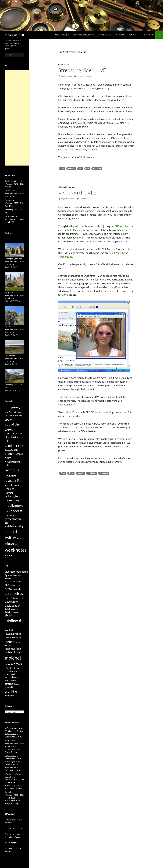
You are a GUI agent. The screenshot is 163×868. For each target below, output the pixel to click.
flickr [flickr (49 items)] (8, 458)
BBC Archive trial (124, 226)
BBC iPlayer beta (76, 230)
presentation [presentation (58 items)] (13, 519)
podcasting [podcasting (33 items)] (10, 515)
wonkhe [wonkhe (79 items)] (11, 691)
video (66, 65)
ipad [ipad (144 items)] (17, 470)
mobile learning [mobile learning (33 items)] (13, 649)
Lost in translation (105, 35)
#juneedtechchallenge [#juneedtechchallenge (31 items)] (16, 572)
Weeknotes (120, 35)
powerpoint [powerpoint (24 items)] (10, 674)
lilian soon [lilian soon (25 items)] (16, 638)
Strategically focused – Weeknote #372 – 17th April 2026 (14, 184)
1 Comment (84, 199)
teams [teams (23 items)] (17, 684)
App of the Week (147, 35)
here (93, 157)
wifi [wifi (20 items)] (11, 687)
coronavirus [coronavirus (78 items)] (14, 593)
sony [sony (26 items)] (7, 532)
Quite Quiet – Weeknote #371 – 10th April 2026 (14, 193)
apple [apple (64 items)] (8, 419)
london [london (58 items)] (10, 642)
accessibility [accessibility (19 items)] (13, 576)
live (62, 168)
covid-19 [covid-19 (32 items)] (9, 598)
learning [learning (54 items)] (10, 489)
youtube (71, 187)
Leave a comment (84, 76)
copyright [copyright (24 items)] (17, 589)
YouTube (120, 253)
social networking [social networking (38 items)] (14, 526)
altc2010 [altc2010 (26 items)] (19, 416)
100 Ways (133, 35)
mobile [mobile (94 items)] (10, 505)
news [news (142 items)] (19, 505)
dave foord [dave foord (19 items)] (18, 598)
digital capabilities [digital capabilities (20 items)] (12, 609)
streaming (97, 168)
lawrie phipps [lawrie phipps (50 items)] (13, 634)
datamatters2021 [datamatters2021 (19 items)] (11, 450)
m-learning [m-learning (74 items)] (12, 500)
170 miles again (11, 843)
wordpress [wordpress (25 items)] (10, 695)
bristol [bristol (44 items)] (9, 589)
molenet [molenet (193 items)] (13, 658)
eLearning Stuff (14, 35)
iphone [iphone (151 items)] (10, 475)
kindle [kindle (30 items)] (16, 485)
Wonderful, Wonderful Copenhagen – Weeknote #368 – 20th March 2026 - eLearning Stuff (14, 780)
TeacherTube (65, 257)
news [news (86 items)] (18, 664)
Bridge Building (11, 752)
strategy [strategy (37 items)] (9, 684)
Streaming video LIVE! (83, 70)
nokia (61, 65)
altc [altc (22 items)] (19, 576)
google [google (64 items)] (9, 470)
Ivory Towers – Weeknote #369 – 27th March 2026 (14, 219)
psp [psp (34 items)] (7, 523)
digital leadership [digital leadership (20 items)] (11, 612)
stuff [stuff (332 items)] (14, 531)
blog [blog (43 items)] (7, 437)
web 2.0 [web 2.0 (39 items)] (14, 544)
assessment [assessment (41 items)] (11, 433)
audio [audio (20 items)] (20, 434)
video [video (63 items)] (20, 538)
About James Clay (62, 35)
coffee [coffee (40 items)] (8, 441)
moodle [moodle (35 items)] (9, 664)
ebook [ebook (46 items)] (9, 615)
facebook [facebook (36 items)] (19, 454)
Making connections (13, 788)
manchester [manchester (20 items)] (19, 642)
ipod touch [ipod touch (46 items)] (11, 481)
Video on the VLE (77, 192)
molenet (71, 168)
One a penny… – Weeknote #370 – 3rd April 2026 (14, 203)
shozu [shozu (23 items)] (18, 677)
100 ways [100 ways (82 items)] (11, 408)
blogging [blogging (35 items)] (14, 437)
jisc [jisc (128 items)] (19, 481)
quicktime (92, 473)
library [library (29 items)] (8, 638)
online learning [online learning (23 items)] (11, 671)
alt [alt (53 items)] (20, 408)
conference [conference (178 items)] (15, 445)
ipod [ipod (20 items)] (6, 630)
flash (63, 473)
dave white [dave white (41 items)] (11, 602)
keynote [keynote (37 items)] (9, 485)
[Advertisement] (18, 118)
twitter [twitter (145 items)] (11, 538)
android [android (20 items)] (8, 578)
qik (88, 168)
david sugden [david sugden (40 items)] (13, 606)
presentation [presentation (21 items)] (10, 677)
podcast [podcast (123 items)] (16, 511)
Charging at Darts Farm (14, 828)
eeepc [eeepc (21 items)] (15, 616)
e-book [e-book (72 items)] (10, 454)
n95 (81, 168)
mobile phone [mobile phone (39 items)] (12, 652)
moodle (81, 473)
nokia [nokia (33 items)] (7, 511)
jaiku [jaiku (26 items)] (11, 630)
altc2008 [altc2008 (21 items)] (17, 412)
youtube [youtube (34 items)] (9, 555)
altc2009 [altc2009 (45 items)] (10, 415)
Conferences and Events (82, 35)
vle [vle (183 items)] (7, 543)
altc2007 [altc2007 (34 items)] (9, 412)
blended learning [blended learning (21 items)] (16, 585)
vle (65, 187)
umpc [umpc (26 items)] (7, 687)
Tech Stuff (11, 814)
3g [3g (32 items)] (6, 575)
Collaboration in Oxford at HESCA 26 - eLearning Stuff (14, 759)
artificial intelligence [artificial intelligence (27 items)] (14, 581)
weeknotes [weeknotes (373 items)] (16, 550)
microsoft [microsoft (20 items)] (8, 645)
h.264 (71, 473)
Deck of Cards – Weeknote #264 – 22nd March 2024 (12, 767)
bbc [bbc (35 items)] (7, 585)
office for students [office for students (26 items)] (13, 668)
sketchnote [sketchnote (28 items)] (10, 680)
